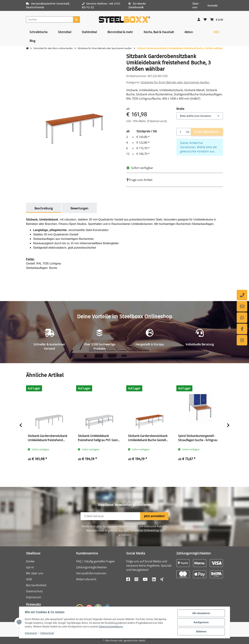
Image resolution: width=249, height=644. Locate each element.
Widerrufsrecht (86, 579)
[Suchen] (50, 20)
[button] (199, 20)
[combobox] (200, 116)
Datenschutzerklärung (111, 627)
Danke (30, 561)
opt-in (30, 567)
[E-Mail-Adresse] (110, 516)
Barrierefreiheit (36, 585)
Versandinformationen (91, 573)
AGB (29, 579)
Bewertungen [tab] (79, 208)
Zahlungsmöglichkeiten (92, 567)
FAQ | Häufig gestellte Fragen (95, 561)
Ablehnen (201, 632)
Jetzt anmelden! (154, 516)
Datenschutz (34, 591)
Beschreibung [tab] (44, 208)
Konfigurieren (201, 622)
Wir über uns (35, 573)
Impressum (34, 597)
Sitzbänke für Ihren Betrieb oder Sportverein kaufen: (175, 82)
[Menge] (181, 132)
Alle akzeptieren (201, 613)
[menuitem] (39, 32)
